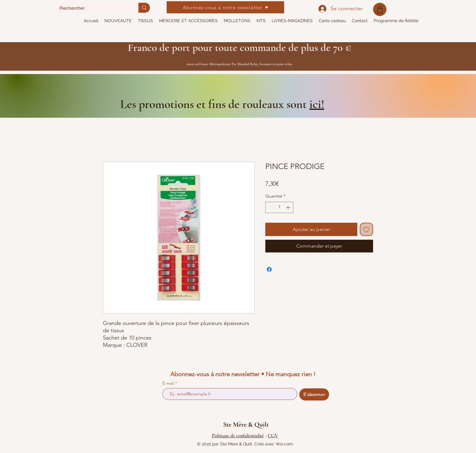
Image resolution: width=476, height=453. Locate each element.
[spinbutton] (279, 207)
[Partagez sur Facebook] (269, 269)
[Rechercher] (93, 8)
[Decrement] (270, 207)
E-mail (169, 383)
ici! (317, 104)
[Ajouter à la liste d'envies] (366, 229)
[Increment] (289, 207)
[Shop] (380, 9)
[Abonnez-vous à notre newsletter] (225, 7)
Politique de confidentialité (238, 436)
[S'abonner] (314, 394)
